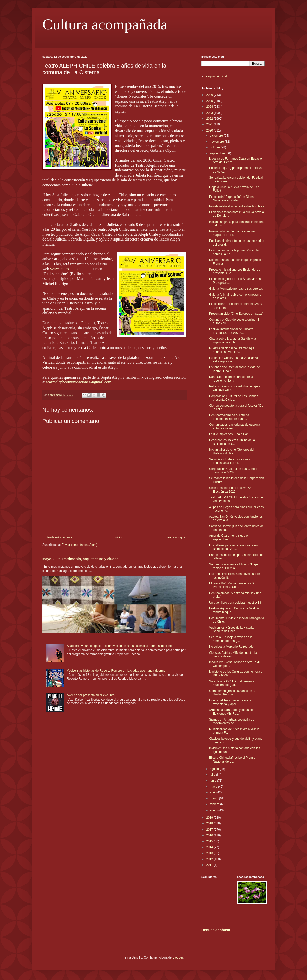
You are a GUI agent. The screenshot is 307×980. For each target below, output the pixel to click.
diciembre (217, 136)
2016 (210, 835)
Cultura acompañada (105, 24)
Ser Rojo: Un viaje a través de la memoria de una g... (231, 639)
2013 (210, 853)
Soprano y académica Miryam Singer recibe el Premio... (234, 566)
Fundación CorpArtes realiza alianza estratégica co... (233, 360)
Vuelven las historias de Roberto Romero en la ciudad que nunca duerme (116, 671)
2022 (210, 119)
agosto (215, 769)
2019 (210, 818)
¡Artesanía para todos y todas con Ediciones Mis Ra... (232, 712)
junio (213, 781)
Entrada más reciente (58, 537)
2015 (210, 841)
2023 (210, 113)
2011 (210, 865)
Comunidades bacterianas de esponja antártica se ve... (234, 426)
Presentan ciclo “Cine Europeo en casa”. (236, 314)
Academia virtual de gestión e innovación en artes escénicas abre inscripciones (120, 646)
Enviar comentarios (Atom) (80, 545)
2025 (210, 101)
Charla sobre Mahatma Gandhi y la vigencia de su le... (233, 340)
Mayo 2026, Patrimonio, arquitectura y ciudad (81, 559)
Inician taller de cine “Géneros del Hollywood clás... (232, 451)
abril (213, 792)
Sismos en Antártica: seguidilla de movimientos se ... (232, 721)
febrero (215, 804)
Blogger (178, 957)
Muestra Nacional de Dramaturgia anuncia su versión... (232, 350)
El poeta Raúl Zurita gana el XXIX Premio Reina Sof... (232, 585)
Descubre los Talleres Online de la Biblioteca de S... (232, 442)
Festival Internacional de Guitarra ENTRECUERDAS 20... (231, 331)
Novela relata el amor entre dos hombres (236, 206)
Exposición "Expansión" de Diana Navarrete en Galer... (231, 199)
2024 (210, 107)
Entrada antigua (174, 537)
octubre (215, 147)
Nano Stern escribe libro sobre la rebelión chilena (231, 379)
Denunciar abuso (216, 930)
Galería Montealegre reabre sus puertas (236, 289)
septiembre (218, 153)
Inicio (118, 537)
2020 (210, 130)
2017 (210, 830)
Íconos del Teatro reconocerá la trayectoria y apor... (230, 702)
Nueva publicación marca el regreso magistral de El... (233, 233)
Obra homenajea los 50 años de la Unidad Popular (232, 693)
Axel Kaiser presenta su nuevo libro (91, 695)
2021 (210, 124)
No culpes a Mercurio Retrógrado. (232, 647)
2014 (210, 847)
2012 (210, 859)
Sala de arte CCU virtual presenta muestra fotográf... (232, 683)
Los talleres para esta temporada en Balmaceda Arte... (233, 547)
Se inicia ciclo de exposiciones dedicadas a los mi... (229, 461)
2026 (210, 95)
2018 (210, 823)
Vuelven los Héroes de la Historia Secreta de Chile (231, 629)
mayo (214, 787)
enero (214, 810)
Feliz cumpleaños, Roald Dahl (229, 434)
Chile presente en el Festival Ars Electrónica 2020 (231, 490)
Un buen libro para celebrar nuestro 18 (235, 603)
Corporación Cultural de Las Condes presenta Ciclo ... (234, 398)
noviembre (217, 142)
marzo (214, 798)
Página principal (216, 76)
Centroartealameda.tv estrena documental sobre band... (229, 417)
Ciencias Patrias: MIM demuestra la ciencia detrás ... (233, 655)
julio (213, 775)
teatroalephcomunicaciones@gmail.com (79, 382)
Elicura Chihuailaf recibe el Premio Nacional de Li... (232, 759)
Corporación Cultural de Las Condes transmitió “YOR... (234, 471)
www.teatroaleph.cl (66, 269)
